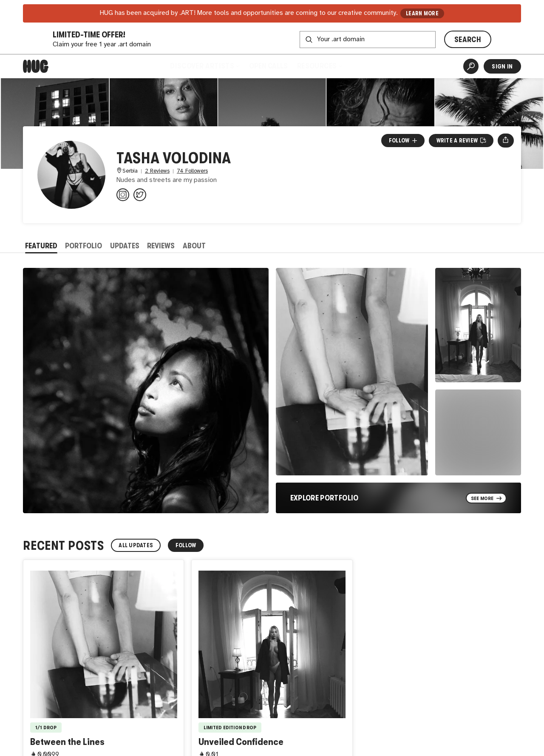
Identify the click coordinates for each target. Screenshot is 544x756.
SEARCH (468, 40)
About (194, 246)
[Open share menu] (506, 140)
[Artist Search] (471, 66)
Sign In (502, 66)
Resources (319, 66)
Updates (125, 246)
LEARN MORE (422, 13)
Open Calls (268, 66)
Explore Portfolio (324, 498)
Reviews (161, 246)
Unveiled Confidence (241, 742)
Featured (41, 246)
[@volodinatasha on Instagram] (123, 195)
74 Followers (192, 171)
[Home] (36, 66)
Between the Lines (67, 742)
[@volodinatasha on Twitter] (140, 195)
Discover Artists (205, 66)
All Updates (136, 545)
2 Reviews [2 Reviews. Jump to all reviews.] (157, 171)
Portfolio (84, 246)
